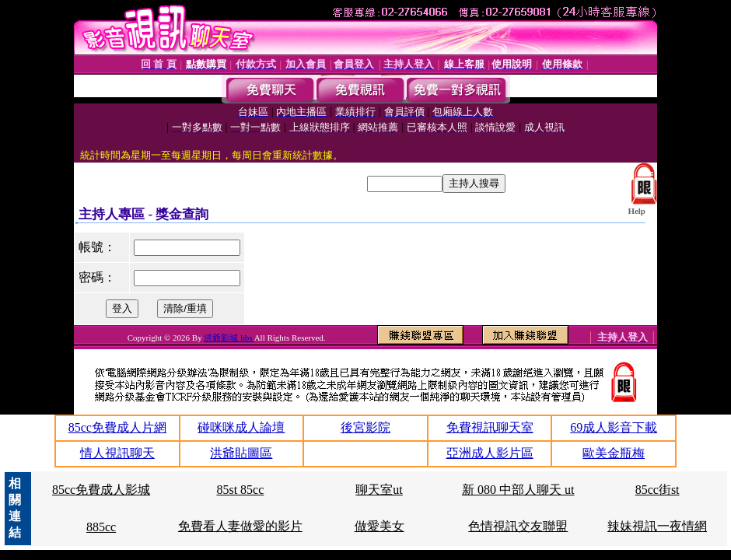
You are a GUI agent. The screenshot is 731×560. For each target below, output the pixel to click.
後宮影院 (365, 427)
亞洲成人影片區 (490, 453)
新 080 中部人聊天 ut (518, 490)
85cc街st (658, 490)
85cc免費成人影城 (101, 490)
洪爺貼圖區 (241, 453)
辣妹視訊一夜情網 (657, 526)
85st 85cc (240, 490)
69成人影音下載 (614, 427)
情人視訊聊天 (117, 453)
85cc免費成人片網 (117, 427)
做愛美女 (379, 526)
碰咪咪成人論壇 (241, 427)
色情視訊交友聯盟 (518, 526)
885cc (101, 527)
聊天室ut (379, 490)
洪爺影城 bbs (229, 338)
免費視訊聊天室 (490, 427)
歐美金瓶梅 (614, 453)
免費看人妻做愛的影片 (240, 526)
